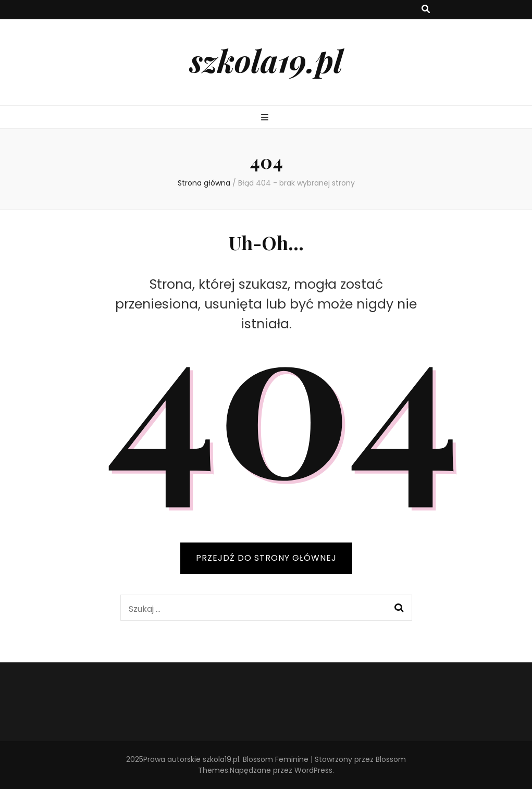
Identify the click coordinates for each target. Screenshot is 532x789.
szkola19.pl (266, 60)
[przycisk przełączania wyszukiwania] (426, 10)
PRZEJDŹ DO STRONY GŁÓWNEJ (266, 558)
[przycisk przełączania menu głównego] (266, 118)
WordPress (313, 770)
